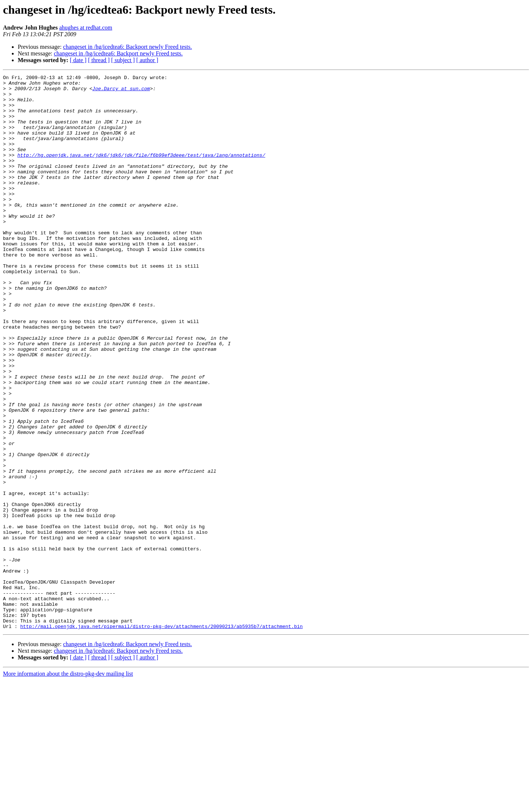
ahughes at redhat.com (86, 28)
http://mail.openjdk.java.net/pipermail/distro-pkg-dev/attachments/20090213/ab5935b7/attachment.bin (161, 737)
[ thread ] (99, 60)
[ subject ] (123, 60)
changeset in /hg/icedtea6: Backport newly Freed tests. (128, 47)
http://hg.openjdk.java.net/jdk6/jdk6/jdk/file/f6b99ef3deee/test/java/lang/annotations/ (141, 172)
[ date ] (78, 60)
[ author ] (147, 60)
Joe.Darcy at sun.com (121, 92)
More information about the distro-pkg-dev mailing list (68, 785)
